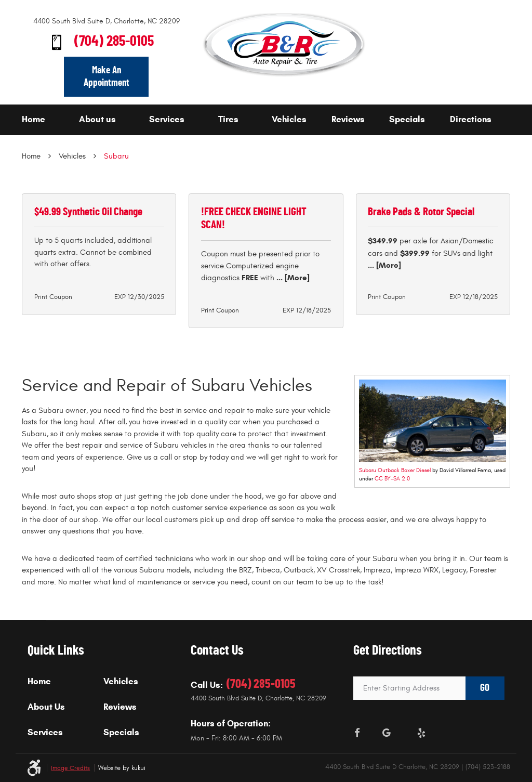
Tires (228, 119)
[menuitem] (47, 120)
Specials (407, 119)
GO (485, 688)
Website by (122, 768)
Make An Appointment (107, 76)
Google (387, 733)
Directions (471, 119)
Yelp (421, 733)
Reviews (348, 119)
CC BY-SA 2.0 (392, 479)
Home (34, 119)
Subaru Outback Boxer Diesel (395, 470)
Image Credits (70, 768)
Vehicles (289, 119)
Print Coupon (53, 297)
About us (97, 119)
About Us (46, 707)
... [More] (292, 278)
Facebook (357, 733)
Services (167, 119)
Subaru (116, 156)
